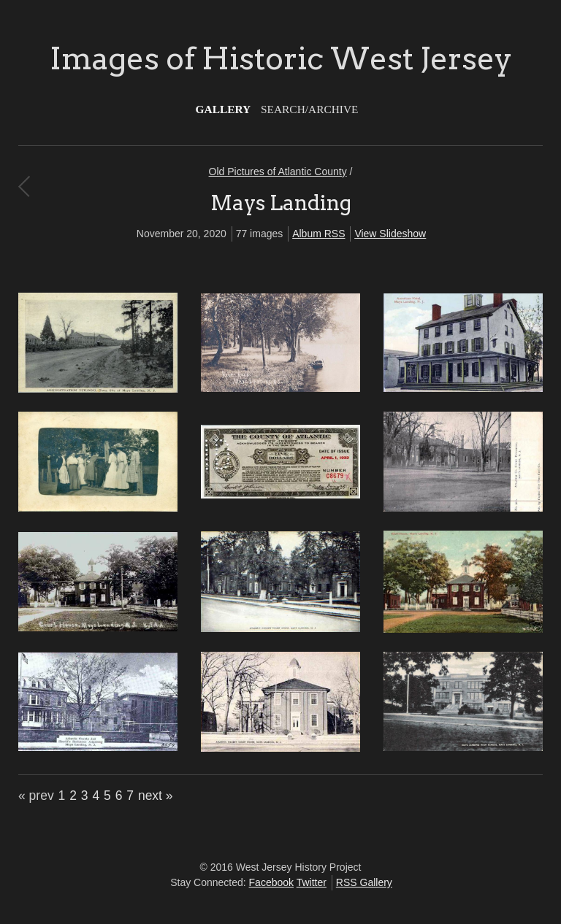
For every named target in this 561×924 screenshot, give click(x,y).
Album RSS (318, 234)
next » (156, 796)
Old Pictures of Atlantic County (278, 172)
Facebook (271, 882)
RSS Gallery (364, 882)
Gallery (224, 109)
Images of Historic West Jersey (281, 58)
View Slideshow (390, 234)
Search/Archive (309, 109)
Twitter (312, 882)
